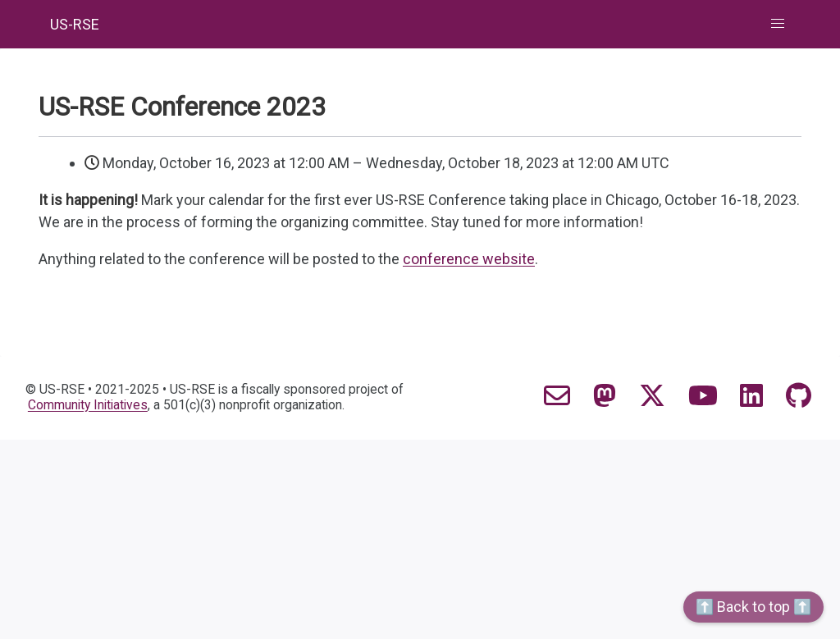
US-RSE (75, 24)
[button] (778, 24)
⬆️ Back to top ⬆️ (753, 607)
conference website (469, 259)
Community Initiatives (88, 405)
